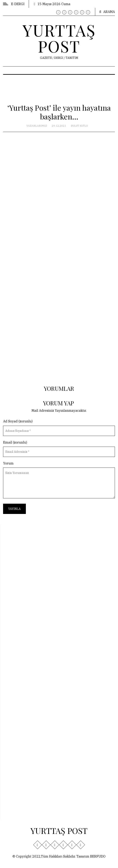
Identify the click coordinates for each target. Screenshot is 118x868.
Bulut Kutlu (79, 126)
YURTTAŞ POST (59, 38)
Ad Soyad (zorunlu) (18, 421)
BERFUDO (98, 856)
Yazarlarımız (37, 126)
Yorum (8, 463)
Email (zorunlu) (15, 442)
